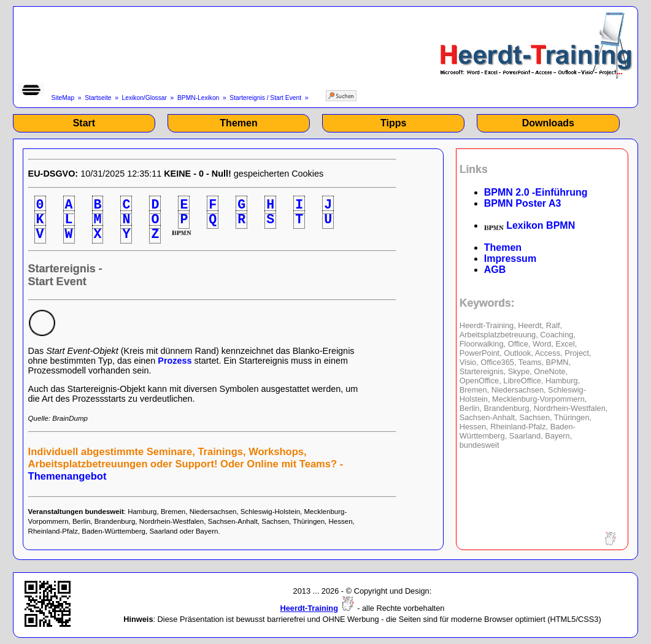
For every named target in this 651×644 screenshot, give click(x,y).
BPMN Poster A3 (523, 203)
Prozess (175, 361)
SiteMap (63, 98)
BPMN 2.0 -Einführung (536, 192)
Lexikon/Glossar (144, 98)
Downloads (548, 123)
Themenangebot (67, 476)
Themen (238, 123)
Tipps (393, 123)
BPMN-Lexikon (198, 98)
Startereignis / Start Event (265, 98)
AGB (495, 270)
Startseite (98, 98)
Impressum (510, 259)
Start (84, 123)
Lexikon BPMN (530, 225)
